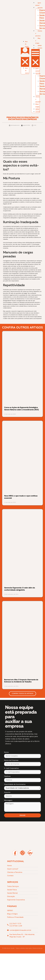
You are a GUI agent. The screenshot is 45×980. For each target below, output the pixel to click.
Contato (40, 48)
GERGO (37, 109)
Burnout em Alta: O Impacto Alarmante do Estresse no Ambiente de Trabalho (21, 681)
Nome (6, 752)
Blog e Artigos (38, 41)
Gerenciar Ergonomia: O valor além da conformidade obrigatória (20, 589)
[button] (25, 57)
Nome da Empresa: (11, 760)
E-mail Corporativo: (12, 768)
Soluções (40, 8)
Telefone (7, 776)
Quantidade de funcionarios (15, 784)
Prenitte (22, 950)
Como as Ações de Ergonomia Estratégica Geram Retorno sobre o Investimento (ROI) (21, 409)
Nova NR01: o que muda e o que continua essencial (21, 497)
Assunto (7, 792)
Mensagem (8, 800)
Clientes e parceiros (39, 33)
